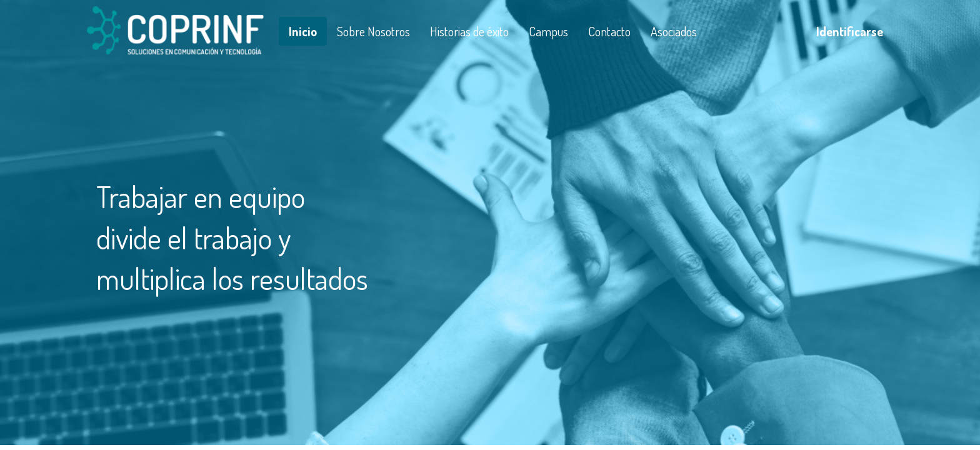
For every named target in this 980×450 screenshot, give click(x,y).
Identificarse (850, 31)
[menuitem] (303, 31)
